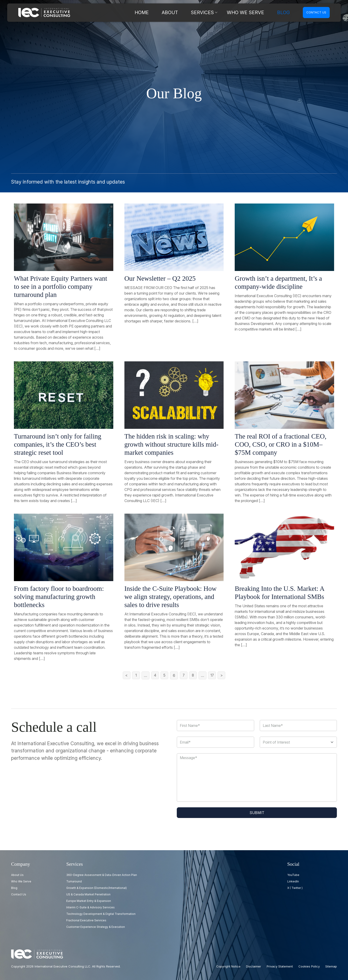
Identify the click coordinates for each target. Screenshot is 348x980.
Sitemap (331, 966)
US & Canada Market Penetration (88, 894)
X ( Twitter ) (295, 888)
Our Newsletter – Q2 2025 (160, 278)
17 (213, 675)
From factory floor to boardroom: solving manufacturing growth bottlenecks (59, 597)
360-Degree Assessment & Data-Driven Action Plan (102, 875)
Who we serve (257, 13)
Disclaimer (254, 966)
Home (178, 13)
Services (226, 13)
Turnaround (74, 881)
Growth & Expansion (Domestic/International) (96, 888)
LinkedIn (293, 881)
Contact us (316, 12)
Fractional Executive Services (86, 920)
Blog (286, 13)
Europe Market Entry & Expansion (89, 901)
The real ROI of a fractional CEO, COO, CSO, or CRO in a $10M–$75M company (280, 444)
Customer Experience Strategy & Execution (96, 927)
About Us (17, 875)
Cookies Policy (309, 966)
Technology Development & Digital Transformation (101, 914)
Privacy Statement (280, 966)
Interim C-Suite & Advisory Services (90, 907)
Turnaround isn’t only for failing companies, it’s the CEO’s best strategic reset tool (58, 444)
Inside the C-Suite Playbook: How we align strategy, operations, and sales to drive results (171, 597)
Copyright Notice (228, 966)
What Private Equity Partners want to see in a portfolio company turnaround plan (61, 286)
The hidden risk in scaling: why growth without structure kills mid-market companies (171, 444)
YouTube (293, 875)
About (201, 13)
